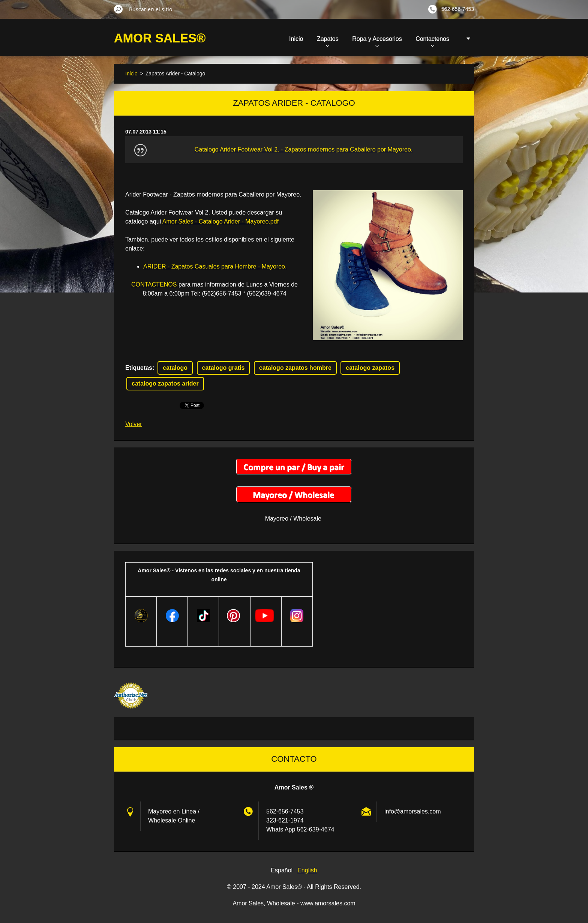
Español (282, 870)
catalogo (175, 368)
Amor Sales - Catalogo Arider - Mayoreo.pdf (220, 221)
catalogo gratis (223, 368)
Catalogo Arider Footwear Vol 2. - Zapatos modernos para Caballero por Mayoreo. (304, 149)
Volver (133, 424)
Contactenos (432, 41)
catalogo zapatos (370, 368)
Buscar (118, 9)
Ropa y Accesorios (377, 41)
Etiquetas (139, 368)
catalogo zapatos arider (165, 383)
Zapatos (328, 41)
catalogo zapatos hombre (295, 368)
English (307, 870)
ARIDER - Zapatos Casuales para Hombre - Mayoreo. (215, 266)
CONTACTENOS (154, 284)
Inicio (296, 39)
